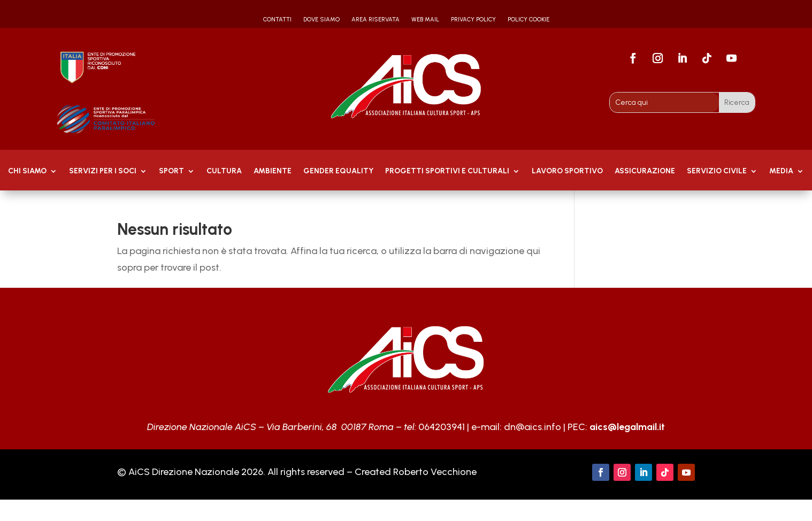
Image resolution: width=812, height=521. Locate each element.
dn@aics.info (533, 427)
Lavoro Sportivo (567, 171)
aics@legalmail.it (627, 427)
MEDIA (781, 171)
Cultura (224, 171)
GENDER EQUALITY (338, 171)
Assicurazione (645, 171)
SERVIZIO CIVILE (717, 171)
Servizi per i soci (103, 171)
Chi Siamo (27, 171)
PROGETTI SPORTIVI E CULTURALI (447, 171)
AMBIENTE (273, 171)
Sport (171, 171)
